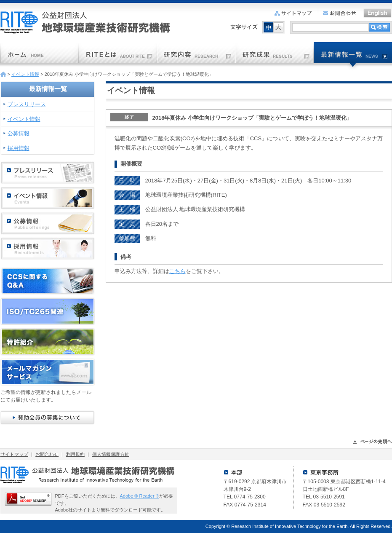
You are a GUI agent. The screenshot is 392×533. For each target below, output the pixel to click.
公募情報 (19, 133)
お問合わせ (47, 454)
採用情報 (19, 148)
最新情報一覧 (48, 89)
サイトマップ (14, 454)
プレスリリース (27, 104)
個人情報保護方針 (111, 454)
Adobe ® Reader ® (140, 496)
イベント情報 (25, 74)
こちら (177, 271)
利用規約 (75, 454)
